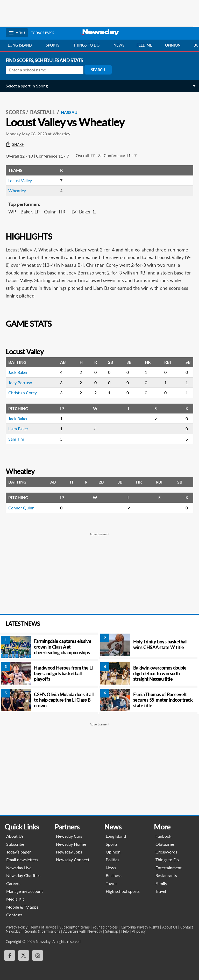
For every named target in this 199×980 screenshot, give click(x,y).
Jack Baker (18, 372)
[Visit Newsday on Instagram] (38, 955)
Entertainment (169, 868)
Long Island (20, 45)
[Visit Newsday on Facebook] (10, 955)
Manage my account (25, 891)
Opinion (173, 45)
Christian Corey (23, 393)
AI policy (139, 931)
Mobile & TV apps (22, 907)
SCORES (15, 112)
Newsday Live (19, 868)
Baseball (43, 112)
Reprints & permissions (42, 931)
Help (125, 931)
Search (98, 70)
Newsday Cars (69, 836)
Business (114, 875)
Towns (112, 883)
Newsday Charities (23, 875)
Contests (14, 915)
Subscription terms (74, 927)
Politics (112, 860)
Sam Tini (16, 439)
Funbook (163, 836)
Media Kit (15, 899)
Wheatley (17, 191)
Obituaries (165, 844)
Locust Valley (20, 180)
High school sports (123, 891)
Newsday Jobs (69, 852)
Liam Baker (18, 429)
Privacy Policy (17, 927)
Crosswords (166, 852)
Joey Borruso (20, 383)
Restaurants (166, 875)
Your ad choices (105, 927)
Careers (13, 883)
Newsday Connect (73, 860)
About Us (15, 836)
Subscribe (15, 844)
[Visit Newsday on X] (24, 955)
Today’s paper (19, 852)
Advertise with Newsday (83, 931)
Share (15, 145)
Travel (161, 891)
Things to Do (167, 860)
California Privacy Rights (140, 927)
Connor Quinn (21, 508)
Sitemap (112, 931)
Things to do (86, 45)
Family (161, 883)
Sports (53, 45)
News (119, 45)
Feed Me (144, 45)
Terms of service (43, 927)
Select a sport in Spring (27, 86)
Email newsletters (22, 860)
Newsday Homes (71, 844)
